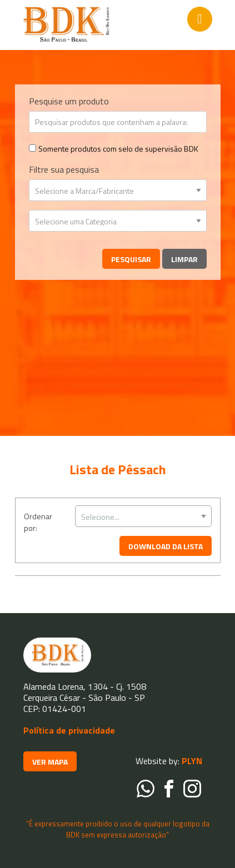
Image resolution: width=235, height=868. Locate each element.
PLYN (191, 761)
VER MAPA (50, 762)
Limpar (184, 259)
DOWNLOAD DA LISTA (166, 546)
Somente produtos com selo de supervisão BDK (118, 149)
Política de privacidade (69, 730)
